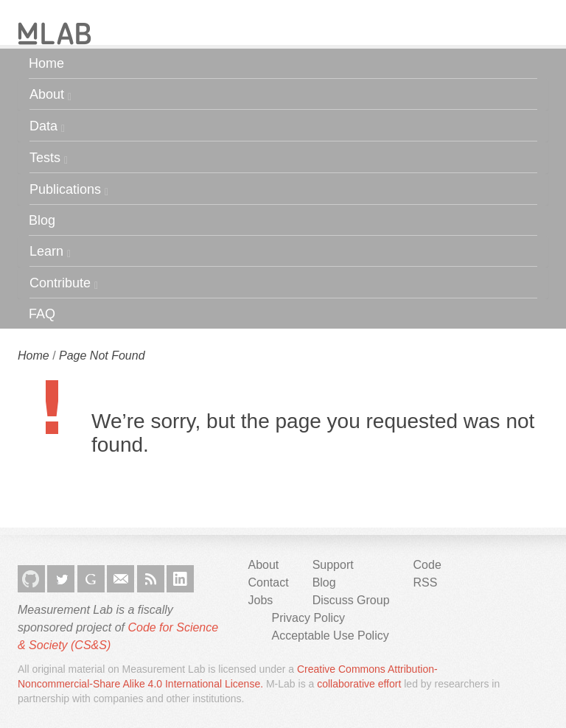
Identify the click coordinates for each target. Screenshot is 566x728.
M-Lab (55, 34)
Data (47, 126)
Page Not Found (102, 356)
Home (46, 63)
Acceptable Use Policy (331, 636)
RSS (151, 579)
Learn (50, 252)
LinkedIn (180, 579)
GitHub (31, 579)
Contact (269, 582)
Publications (69, 190)
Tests (49, 158)
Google (91, 579)
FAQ (42, 314)
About (50, 95)
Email (120, 579)
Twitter (61, 579)
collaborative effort (359, 684)
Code (427, 565)
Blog (42, 220)
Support (333, 565)
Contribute (64, 283)
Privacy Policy (309, 618)
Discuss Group (351, 600)
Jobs (261, 600)
